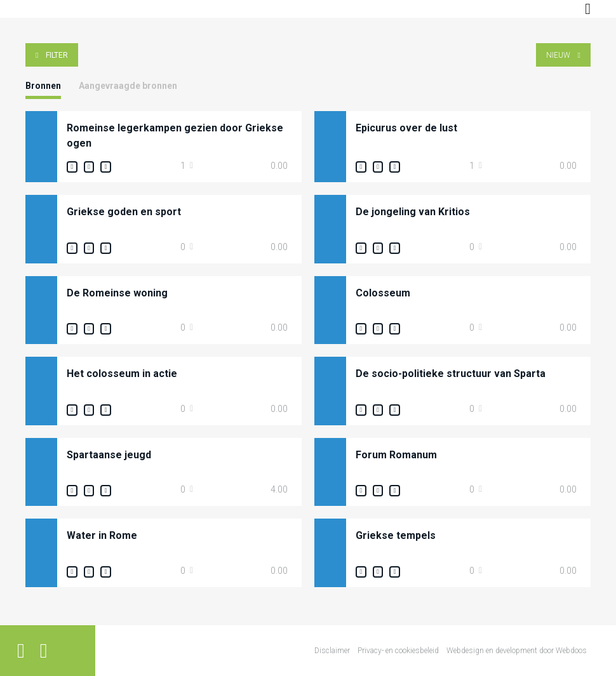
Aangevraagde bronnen (128, 86)
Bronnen (43, 86)
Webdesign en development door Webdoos (517, 651)
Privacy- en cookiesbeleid (398, 651)
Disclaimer (332, 651)
